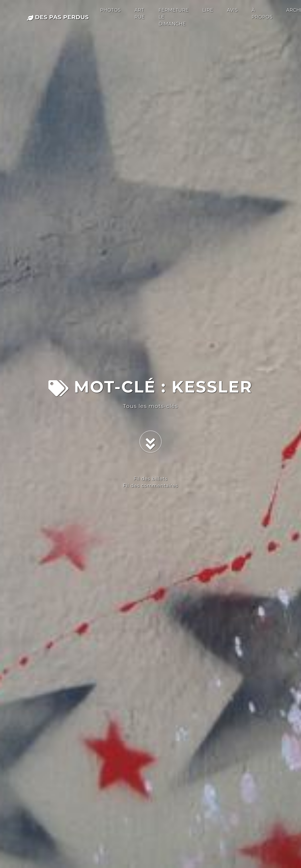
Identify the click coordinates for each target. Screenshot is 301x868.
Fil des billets (150, 479)
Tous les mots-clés (150, 406)
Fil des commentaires (150, 486)
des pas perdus (58, 17)
